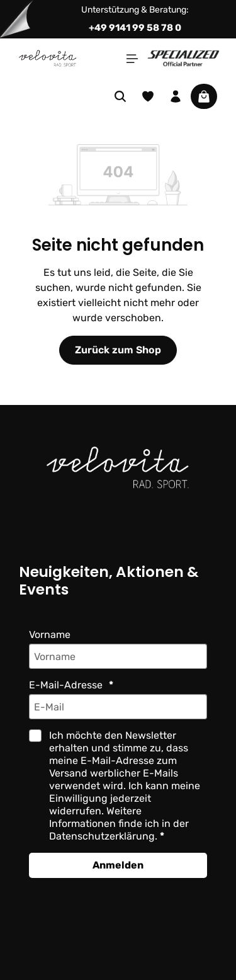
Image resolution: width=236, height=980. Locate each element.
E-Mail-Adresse (67, 685)
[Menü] (132, 59)
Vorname (50, 635)
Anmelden (118, 865)
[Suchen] (120, 96)
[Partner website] (183, 58)
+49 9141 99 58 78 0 (135, 28)
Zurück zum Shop (118, 350)
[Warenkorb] (204, 96)
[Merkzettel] (148, 96)
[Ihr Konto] (176, 96)
